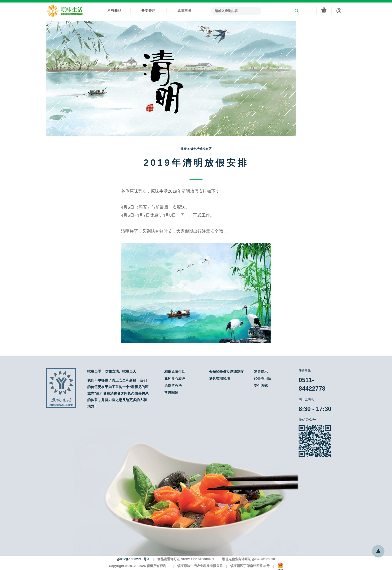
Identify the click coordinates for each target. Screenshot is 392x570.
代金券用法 (262, 379)
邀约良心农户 (175, 379)
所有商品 (114, 11)
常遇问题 (171, 393)
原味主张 (184, 11)
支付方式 (261, 386)
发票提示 (261, 372)
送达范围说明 (219, 379)
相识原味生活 (175, 372)
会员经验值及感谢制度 (226, 372)
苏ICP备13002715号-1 (133, 559)
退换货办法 (173, 386)
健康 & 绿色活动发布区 (196, 149)
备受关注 (148, 11)
